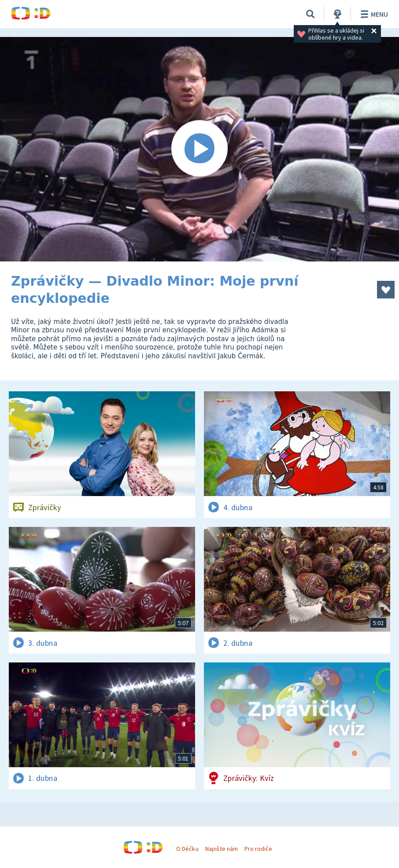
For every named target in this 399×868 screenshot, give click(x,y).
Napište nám (222, 849)
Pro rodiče (258, 849)
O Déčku (187, 849)
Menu (373, 14)
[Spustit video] (199, 149)
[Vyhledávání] (310, 14)
